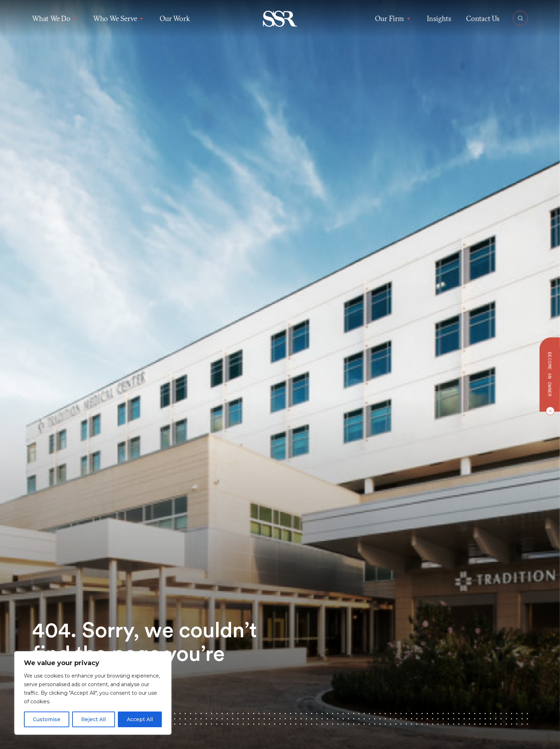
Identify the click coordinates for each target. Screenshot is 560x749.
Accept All (140, 719)
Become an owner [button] (550, 374)
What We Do (55, 19)
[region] (93, 693)
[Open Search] (520, 18)
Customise (47, 719)
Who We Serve (119, 19)
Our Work (175, 18)
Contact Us (483, 18)
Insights (439, 18)
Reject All (93, 719)
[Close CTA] (549, 411)
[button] (280, 19)
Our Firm (393, 19)
